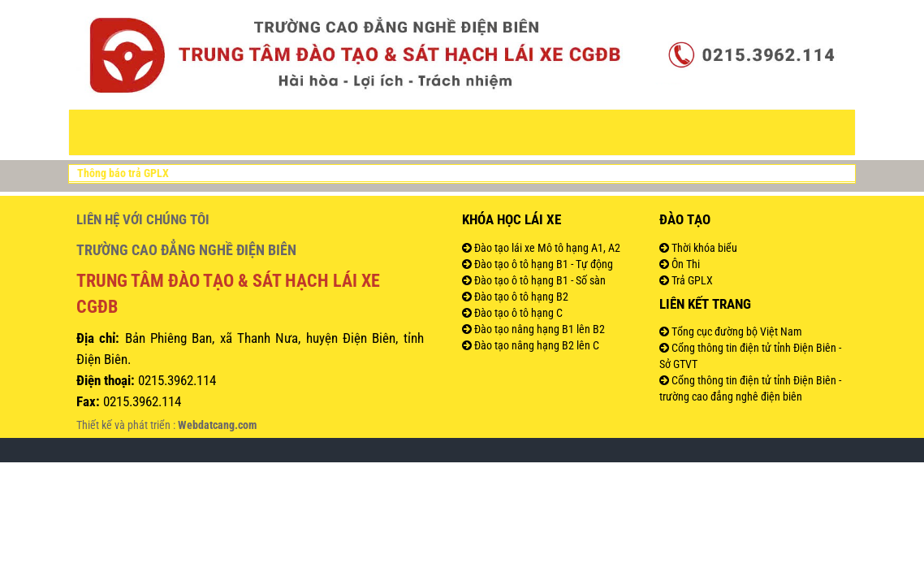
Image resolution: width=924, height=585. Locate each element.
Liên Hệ (754, 132)
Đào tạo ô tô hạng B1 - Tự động (542, 264)
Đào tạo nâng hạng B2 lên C (535, 345)
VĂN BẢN (282, 132)
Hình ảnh (693, 132)
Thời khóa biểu (703, 248)
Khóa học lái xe (512, 219)
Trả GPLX (691, 280)
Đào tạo (537, 132)
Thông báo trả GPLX (123, 173)
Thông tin (358, 132)
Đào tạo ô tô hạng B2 (520, 297)
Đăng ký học (616, 132)
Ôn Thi (684, 264)
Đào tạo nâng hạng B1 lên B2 (538, 329)
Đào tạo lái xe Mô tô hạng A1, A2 (546, 248)
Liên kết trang (705, 304)
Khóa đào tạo (450, 132)
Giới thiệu (210, 132)
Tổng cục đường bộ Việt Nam (736, 331)
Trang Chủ (136, 132)
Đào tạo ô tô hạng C (517, 313)
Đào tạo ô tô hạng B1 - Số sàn (539, 280)
